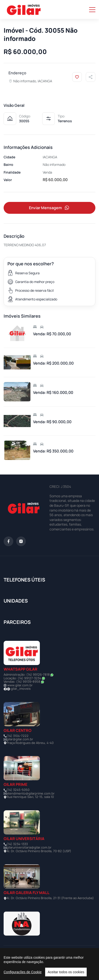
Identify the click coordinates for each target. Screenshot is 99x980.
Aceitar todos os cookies (66, 972)
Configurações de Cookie (23, 972)
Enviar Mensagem (49, 208)
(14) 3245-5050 (18, 790)
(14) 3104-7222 (18, 736)
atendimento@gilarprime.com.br (31, 793)
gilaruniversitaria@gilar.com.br (29, 847)
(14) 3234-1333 (17, 844)
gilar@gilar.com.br (20, 739)
